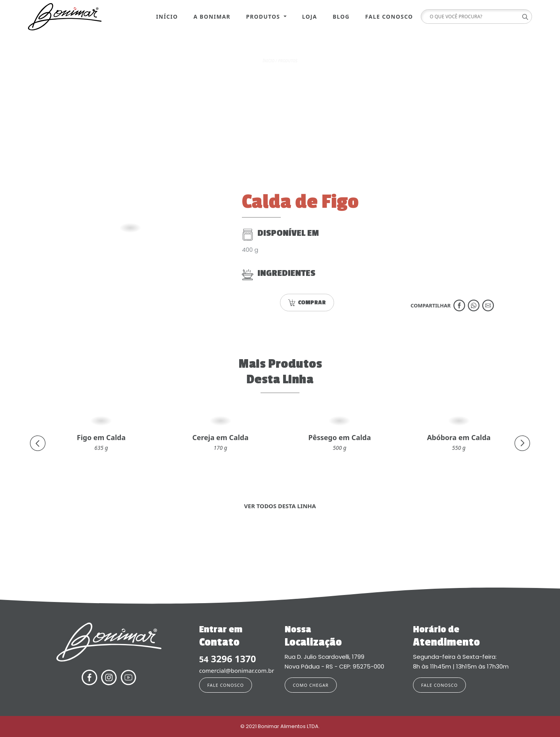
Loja (310, 17)
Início (167, 17)
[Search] (474, 17)
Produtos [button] (264, 17)
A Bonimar (212, 17)
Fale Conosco (389, 17)
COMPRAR (307, 303)
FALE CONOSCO (226, 685)
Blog (341, 17)
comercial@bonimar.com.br (237, 670)
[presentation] (38, 443)
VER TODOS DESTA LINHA (280, 506)
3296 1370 (227, 659)
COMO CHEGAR (311, 685)
